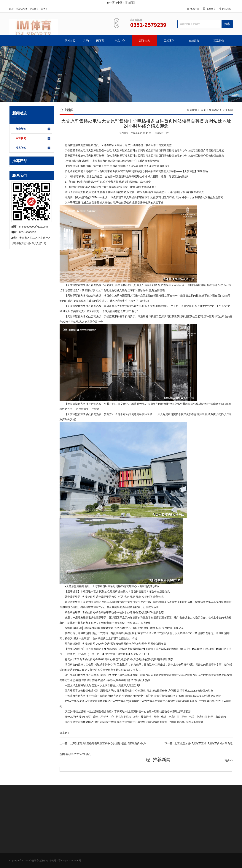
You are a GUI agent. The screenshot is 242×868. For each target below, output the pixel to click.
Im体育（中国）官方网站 (121, 3)
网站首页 (70, 41)
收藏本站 (195, 9)
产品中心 (120, 41)
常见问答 (33, 148)
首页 (203, 110)
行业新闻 (33, 129)
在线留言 (211, 9)
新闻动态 (144, 41)
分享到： (65, 733)
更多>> (229, 760)
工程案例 (169, 41)
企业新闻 (33, 138)
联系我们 (219, 41)
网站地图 (227, 9)
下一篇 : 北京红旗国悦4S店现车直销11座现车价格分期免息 (199, 743)
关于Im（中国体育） (95, 41)
